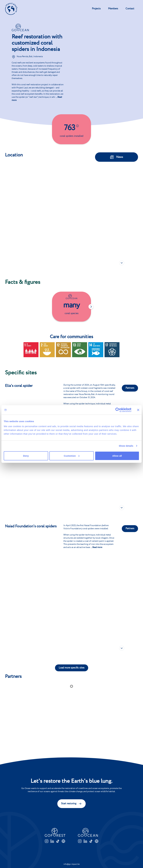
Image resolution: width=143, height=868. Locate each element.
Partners (130, 388)
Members (113, 9)
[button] (122, 177)
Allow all (117, 456)
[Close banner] (138, 410)
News (117, 157)
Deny (26, 456)
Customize (72, 456)
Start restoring (71, 804)
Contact (130, 9)
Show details (126, 446)
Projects (96, 9)
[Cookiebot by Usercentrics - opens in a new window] (118, 410)
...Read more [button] (96, 547)
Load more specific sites (72, 668)
